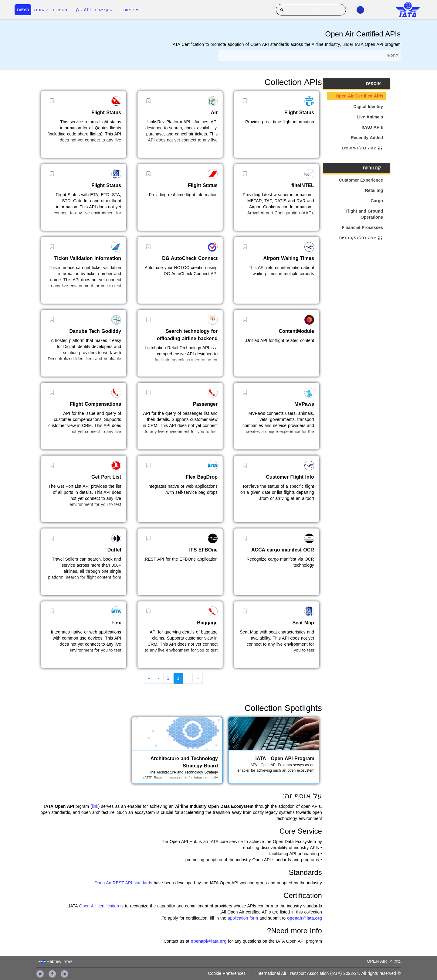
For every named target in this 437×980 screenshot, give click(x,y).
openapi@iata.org (209, 941)
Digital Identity (368, 107)
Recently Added (367, 138)
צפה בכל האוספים (362, 149)
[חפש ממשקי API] (311, 10)
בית (398, 961)
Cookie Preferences (227, 973)
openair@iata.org (305, 918)
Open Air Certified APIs (359, 96)
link (95, 806)
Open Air (377, 961)
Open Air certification (99, 906)
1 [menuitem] (178, 678)
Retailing (374, 190)
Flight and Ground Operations (364, 214)
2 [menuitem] (168, 678)
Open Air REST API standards (123, 883)
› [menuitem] (159, 678)
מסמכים (60, 10)
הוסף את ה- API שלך (94, 10)
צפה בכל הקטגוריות (361, 238)
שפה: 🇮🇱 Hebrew (56, 961)
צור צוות (131, 10)
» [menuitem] (149, 678)
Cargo (377, 201)
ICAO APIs (373, 127)
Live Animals (370, 117)
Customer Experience (361, 180)
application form (243, 918)
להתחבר (40, 10)
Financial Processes (362, 227)
